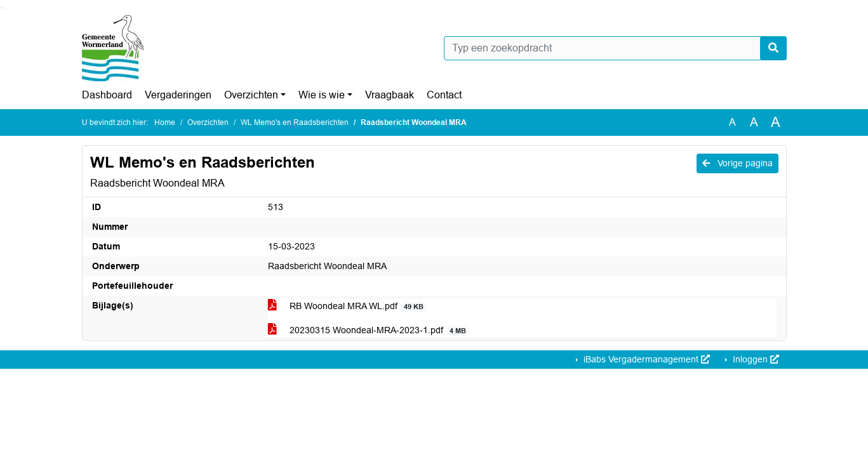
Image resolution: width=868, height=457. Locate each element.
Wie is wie (322, 95)
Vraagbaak (390, 95)
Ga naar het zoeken (2, 8)
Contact (444, 95)
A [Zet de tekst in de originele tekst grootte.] (732, 122)
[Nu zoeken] (773, 48)
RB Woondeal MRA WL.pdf (348, 306)
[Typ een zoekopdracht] (615, 48)
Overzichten (251, 95)
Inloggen (755, 359)
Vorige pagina (738, 163)
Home (165, 123)
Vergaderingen (178, 95)
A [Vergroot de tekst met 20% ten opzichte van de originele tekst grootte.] (754, 122)
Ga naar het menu (3, 8)
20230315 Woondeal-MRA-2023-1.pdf (369, 330)
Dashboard (107, 95)
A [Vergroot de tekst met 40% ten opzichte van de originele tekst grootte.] (776, 123)
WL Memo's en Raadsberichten (295, 123)
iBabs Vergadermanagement (645, 359)
